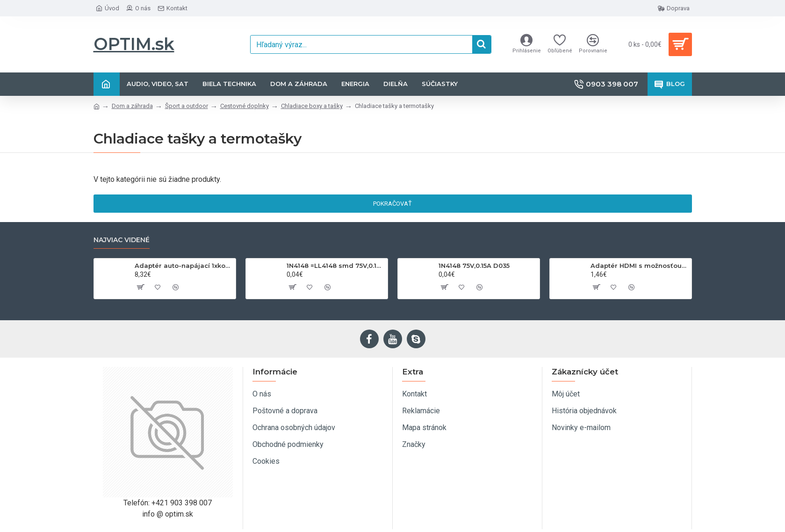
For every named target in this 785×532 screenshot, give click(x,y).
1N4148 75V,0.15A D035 (474, 266)
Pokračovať (392, 204)
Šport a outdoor (187, 106)
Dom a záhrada (132, 106)
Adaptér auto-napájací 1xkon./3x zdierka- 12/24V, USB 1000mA (184, 266)
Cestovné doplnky (245, 106)
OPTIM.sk (134, 44)
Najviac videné (122, 240)
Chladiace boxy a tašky (312, 106)
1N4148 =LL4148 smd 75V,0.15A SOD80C (335, 266)
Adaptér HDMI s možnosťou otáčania (639, 266)
